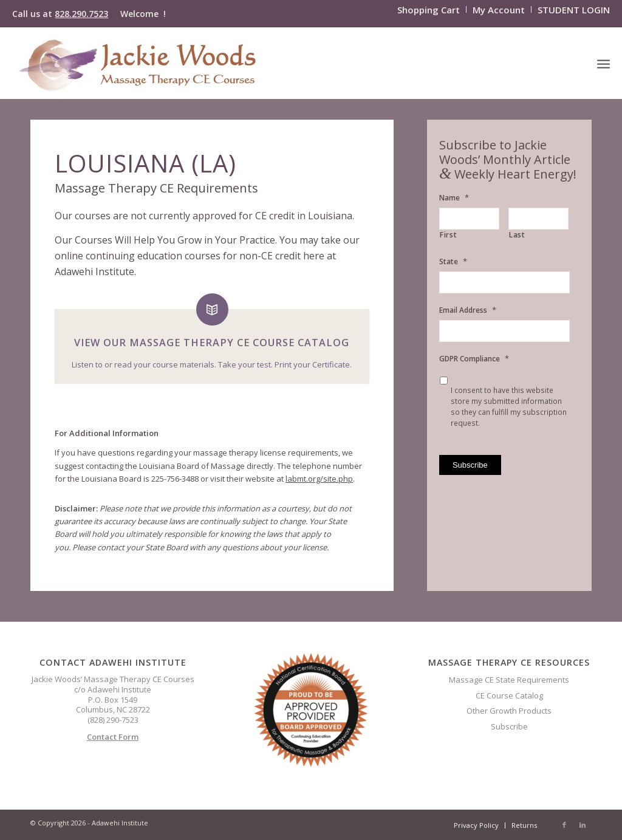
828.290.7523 (81, 14)
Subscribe (509, 726)
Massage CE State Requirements (509, 680)
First (448, 235)
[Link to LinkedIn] (583, 825)
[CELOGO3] (139, 63)
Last (517, 235)
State (453, 261)
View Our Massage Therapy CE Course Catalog (212, 343)
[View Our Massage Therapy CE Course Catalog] (212, 309)
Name (454, 198)
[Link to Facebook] (564, 825)
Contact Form (113, 737)
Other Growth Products (509, 711)
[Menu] (603, 63)
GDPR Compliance (474, 359)
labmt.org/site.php (319, 479)
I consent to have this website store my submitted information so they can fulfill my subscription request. (509, 407)
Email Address (468, 310)
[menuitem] (429, 9)
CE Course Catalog (509, 695)
